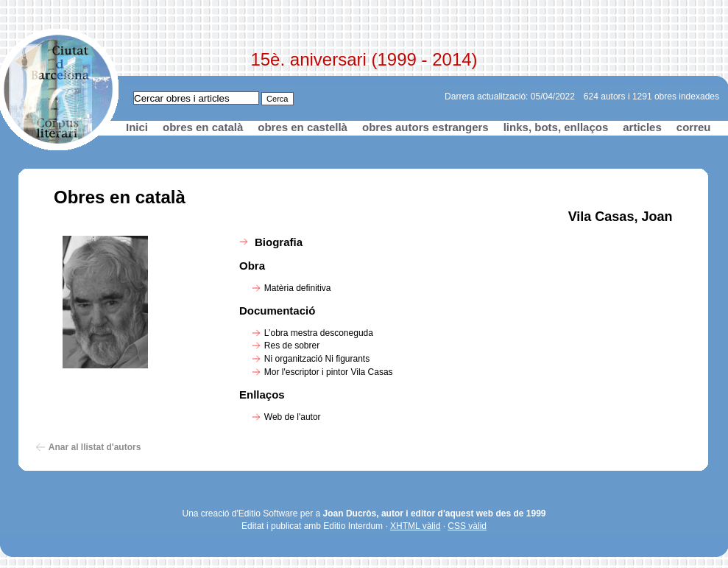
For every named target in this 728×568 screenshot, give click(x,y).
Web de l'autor (293, 417)
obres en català (203, 127)
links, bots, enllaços (556, 127)
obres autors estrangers (425, 127)
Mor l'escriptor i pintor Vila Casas (329, 372)
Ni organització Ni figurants (317, 359)
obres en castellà (303, 127)
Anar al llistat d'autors (95, 447)
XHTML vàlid (415, 526)
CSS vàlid (467, 526)
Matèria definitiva (298, 288)
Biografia (279, 242)
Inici (137, 127)
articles (642, 127)
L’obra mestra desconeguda (319, 333)
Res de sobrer (292, 346)
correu (694, 127)
